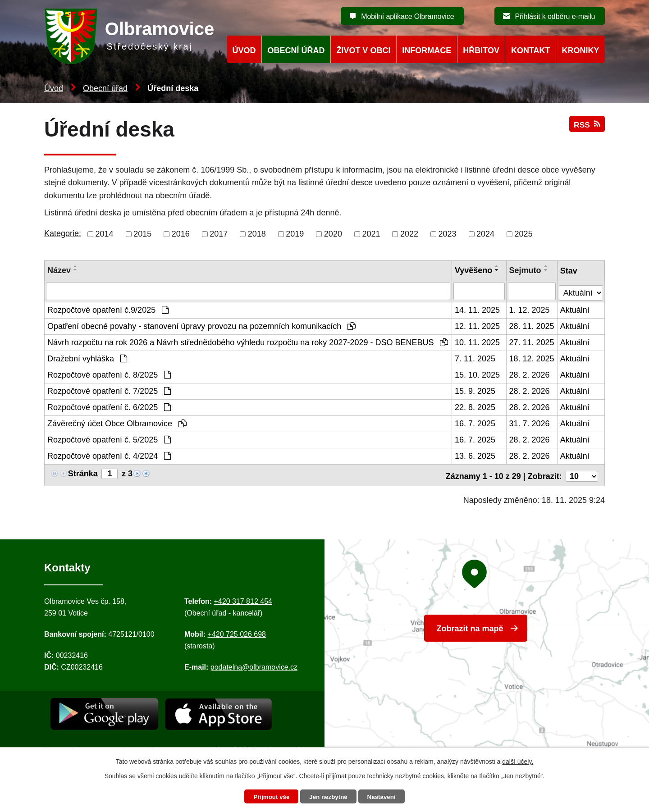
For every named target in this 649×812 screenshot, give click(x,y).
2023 (448, 234)
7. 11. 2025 (475, 358)
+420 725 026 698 (237, 632)
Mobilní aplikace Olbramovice (407, 16)
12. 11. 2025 (478, 325)
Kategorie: (63, 233)
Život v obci (363, 50)
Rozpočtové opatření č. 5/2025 (109, 439)
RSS (586, 127)
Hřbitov (481, 50)
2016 (181, 234)
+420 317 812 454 (243, 599)
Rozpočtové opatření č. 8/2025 (109, 374)
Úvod (54, 88)
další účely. (518, 761)
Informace (427, 50)
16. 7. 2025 (475, 423)
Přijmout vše (269, 797)
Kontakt (531, 50)
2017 (219, 234)
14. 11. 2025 (478, 309)
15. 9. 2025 (475, 390)
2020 (333, 234)
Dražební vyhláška (87, 358)
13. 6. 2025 (475, 455)
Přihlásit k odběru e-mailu (555, 16)
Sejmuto (525, 270)
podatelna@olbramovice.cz (254, 664)
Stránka (83, 473)
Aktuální (575, 309)
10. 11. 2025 (478, 342)
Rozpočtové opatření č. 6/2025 (109, 406)
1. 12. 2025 (530, 309)
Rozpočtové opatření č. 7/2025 (109, 390)
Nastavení (384, 797)
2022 (409, 234)
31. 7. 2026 (530, 423)
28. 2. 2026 (530, 374)
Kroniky (580, 50)
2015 (142, 234)
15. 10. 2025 (478, 374)
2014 (105, 234)
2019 (295, 234)
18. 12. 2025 (532, 358)
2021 (371, 234)
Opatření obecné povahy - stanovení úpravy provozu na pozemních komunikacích (201, 325)
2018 (257, 234)
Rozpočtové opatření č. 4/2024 (109, 455)
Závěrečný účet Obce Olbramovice (117, 423)
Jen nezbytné (329, 797)
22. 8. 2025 (475, 406)
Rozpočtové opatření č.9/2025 (108, 309)
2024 (485, 234)
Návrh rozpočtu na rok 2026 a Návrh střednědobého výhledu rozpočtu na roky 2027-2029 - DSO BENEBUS (248, 342)
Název (59, 270)
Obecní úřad (105, 88)
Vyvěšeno (474, 270)
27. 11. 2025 (532, 342)
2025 (524, 234)
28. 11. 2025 (532, 325)
